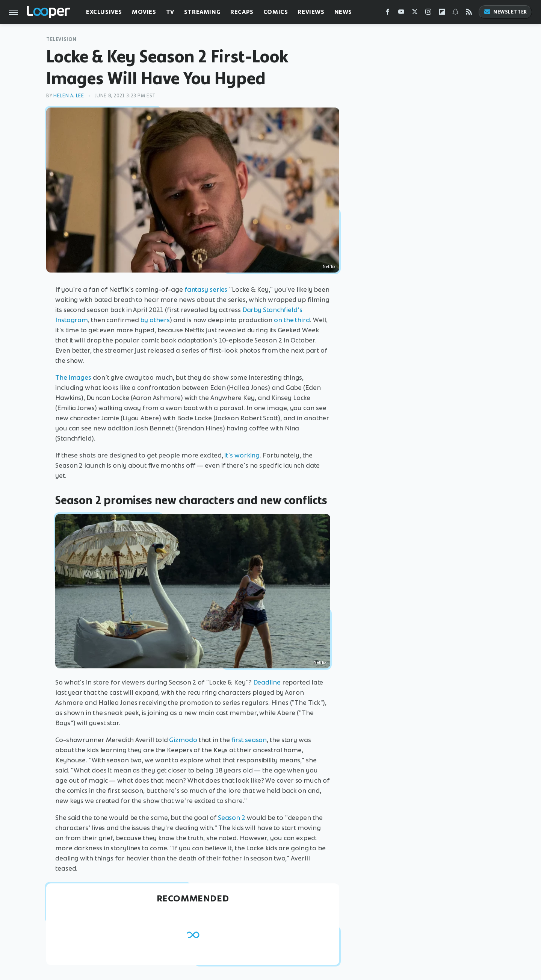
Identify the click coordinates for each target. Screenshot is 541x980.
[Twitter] (415, 13)
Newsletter (505, 12)
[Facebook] (388, 13)
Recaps (242, 12)
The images (73, 377)
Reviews (311, 12)
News (343, 12)
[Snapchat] (455, 13)
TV (170, 12)
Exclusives (104, 12)
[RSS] (469, 13)
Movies (144, 12)
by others (155, 320)
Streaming (202, 12)
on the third (292, 320)
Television (61, 39)
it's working (242, 455)
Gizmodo (183, 740)
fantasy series (206, 289)
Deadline (267, 682)
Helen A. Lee (69, 96)
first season (249, 740)
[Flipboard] (442, 13)
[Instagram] (428, 13)
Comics (276, 12)
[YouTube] (401, 13)
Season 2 (232, 818)
